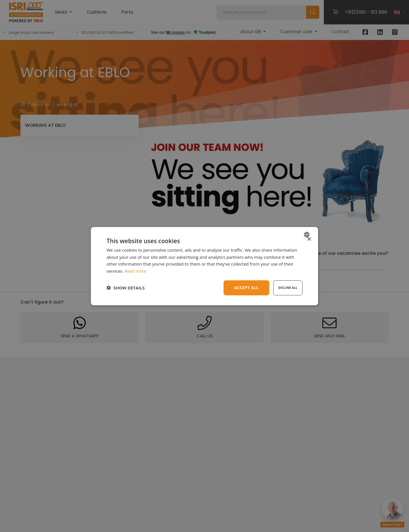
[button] (126, 288)
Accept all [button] (246, 288)
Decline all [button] (288, 288)
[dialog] (204, 266)
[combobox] (307, 234)
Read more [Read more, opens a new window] (136, 271)
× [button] (309, 239)
